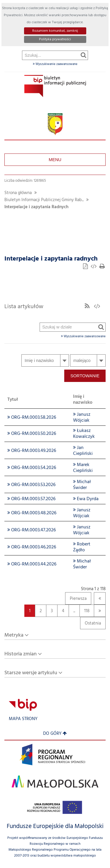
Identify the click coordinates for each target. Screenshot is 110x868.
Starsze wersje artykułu (31, 673)
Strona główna (18, 193)
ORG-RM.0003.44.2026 (32, 564)
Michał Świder (82, 485)
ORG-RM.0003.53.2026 (31, 485)
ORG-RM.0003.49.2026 (32, 451)
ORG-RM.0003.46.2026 (32, 547)
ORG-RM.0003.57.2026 (31, 499)
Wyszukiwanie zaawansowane (55, 64)
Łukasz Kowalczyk (84, 434)
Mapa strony (23, 719)
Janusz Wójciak (82, 418)
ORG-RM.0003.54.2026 (32, 468)
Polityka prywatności (55, 39)
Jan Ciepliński (83, 451)
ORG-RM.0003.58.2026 (32, 418)
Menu (55, 160)
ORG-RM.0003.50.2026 (32, 434)
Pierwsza (76, 600)
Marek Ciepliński (83, 468)
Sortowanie (85, 376)
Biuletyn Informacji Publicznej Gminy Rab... (44, 200)
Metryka (14, 635)
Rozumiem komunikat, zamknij (55, 31)
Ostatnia (90, 625)
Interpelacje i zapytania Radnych (36, 207)
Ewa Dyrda (86, 499)
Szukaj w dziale (40, 176)
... (74, 611)
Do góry (55, 734)
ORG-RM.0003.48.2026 (32, 513)
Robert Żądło (82, 547)
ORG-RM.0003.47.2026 (32, 530)
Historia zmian (21, 654)
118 (84, 611)
